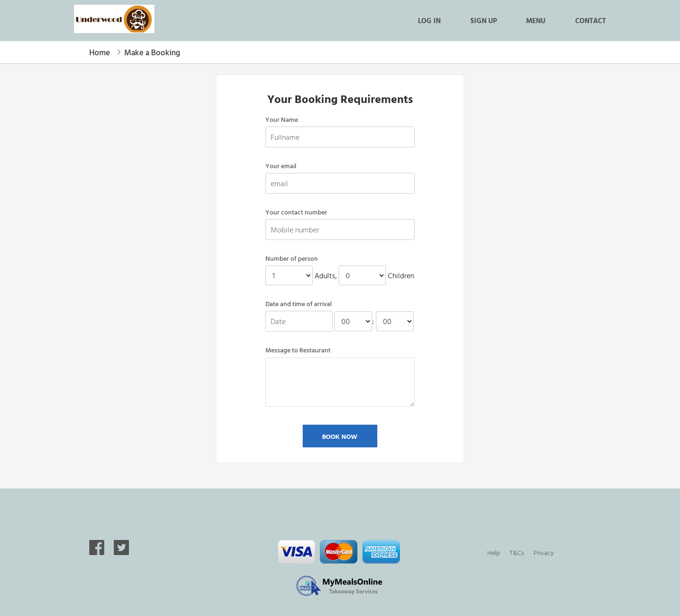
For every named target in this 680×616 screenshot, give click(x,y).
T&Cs (517, 552)
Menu (536, 20)
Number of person (292, 258)
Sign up (484, 20)
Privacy (544, 552)
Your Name (282, 120)
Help (494, 552)
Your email (281, 166)
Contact (591, 20)
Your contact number (296, 212)
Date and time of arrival (298, 304)
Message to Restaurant (298, 350)
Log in (429, 20)
